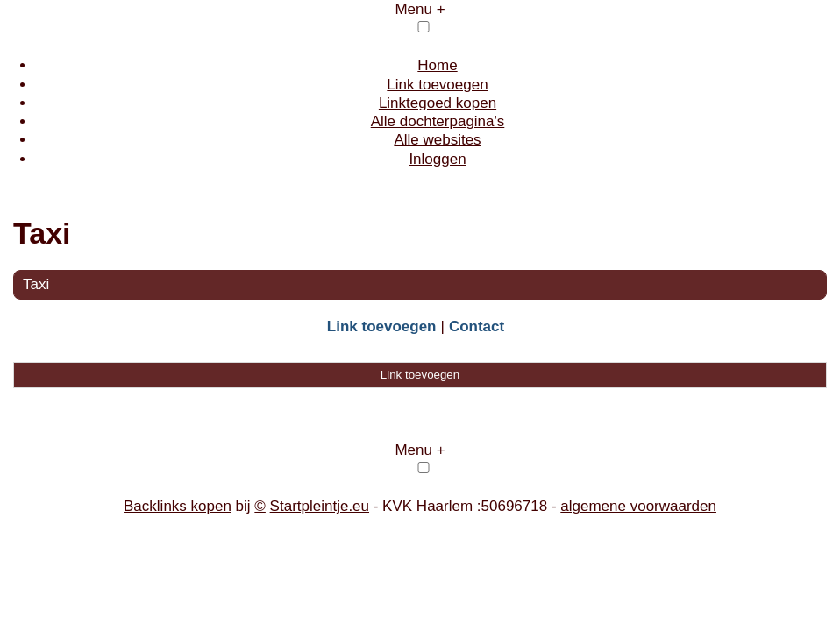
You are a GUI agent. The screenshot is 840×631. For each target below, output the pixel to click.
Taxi (36, 284)
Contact (477, 326)
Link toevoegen (437, 85)
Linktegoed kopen (438, 103)
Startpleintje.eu (320, 506)
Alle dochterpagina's (438, 121)
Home (437, 65)
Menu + (420, 9)
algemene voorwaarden (638, 506)
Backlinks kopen (178, 506)
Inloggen (437, 159)
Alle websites (437, 140)
